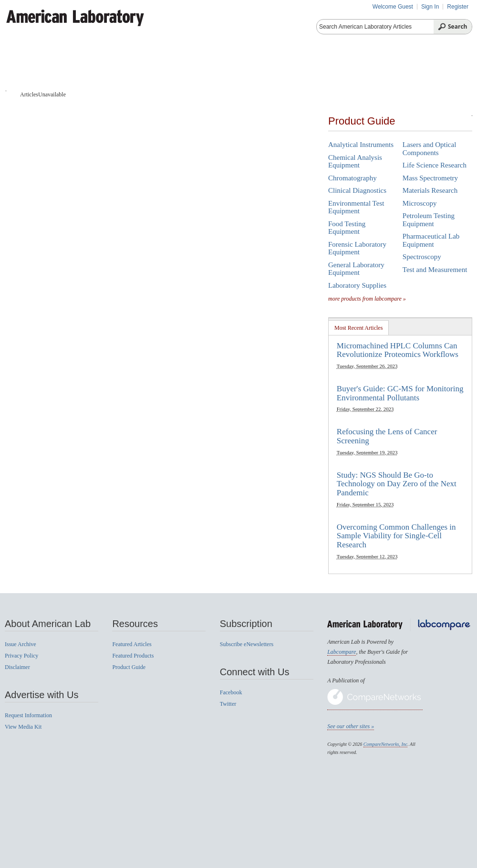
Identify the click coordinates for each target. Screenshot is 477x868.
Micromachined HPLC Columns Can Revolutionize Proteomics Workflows (398, 350)
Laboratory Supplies (357, 285)
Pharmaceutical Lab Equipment (431, 240)
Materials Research (430, 190)
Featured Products (214, 67)
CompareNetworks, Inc (385, 744)
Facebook (231, 692)
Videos (361, 67)
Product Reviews (299, 67)
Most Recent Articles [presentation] (358, 328)
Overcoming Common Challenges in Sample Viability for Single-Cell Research (396, 536)
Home (25, 67)
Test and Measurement (435, 270)
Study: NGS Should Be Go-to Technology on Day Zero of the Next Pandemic (397, 484)
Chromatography (353, 178)
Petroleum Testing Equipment (429, 220)
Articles (72, 67)
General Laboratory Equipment (356, 269)
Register (458, 7)
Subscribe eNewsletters (247, 644)
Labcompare (342, 652)
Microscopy (420, 203)
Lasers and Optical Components (429, 149)
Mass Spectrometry (430, 178)
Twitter (228, 704)
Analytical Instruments (361, 145)
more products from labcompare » (367, 299)
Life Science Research (435, 165)
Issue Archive (21, 644)
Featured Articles (132, 644)
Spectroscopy (422, 257)
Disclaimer (17, 667)
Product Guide (134, 67)
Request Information (28, 715)
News (404, 67)
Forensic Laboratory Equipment (357, 248)
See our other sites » (351, 726)
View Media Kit (23, 727)
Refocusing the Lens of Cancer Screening (387, 436)
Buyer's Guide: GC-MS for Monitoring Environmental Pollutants (400, 393)
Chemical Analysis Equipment (355, 162)
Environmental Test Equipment (356, 207)
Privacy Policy (21, 656)
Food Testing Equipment (347, 228)
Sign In (430, 7)
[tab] (359, 328)
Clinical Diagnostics (357, 190)
